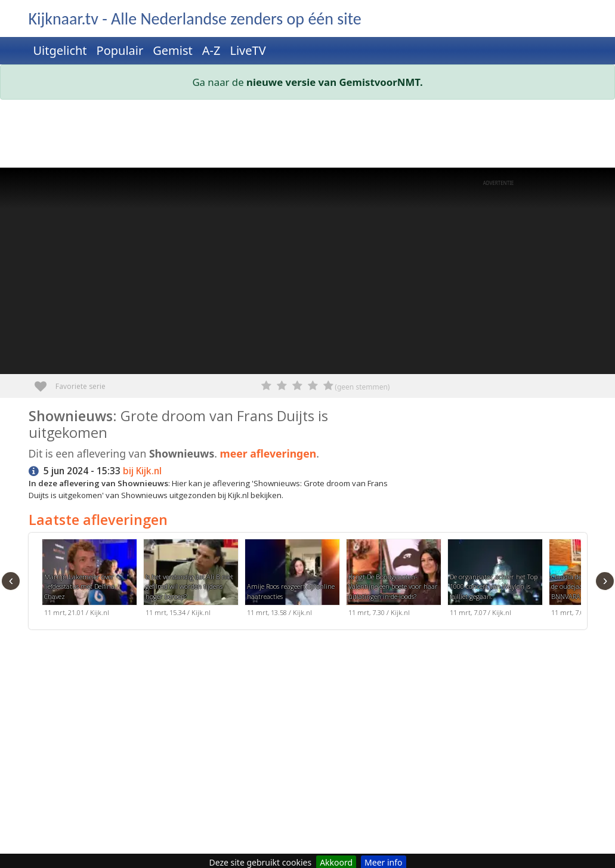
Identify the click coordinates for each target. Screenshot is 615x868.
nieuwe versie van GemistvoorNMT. (335, 82)
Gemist (173, 50)
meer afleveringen (268, 453)
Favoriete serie (45, 382)
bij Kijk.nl (142, 471)
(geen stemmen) (362, 387)
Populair (120, 50)
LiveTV (248, 50)
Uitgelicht (60, 50)
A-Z (211, 50)
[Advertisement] (308, 136)
